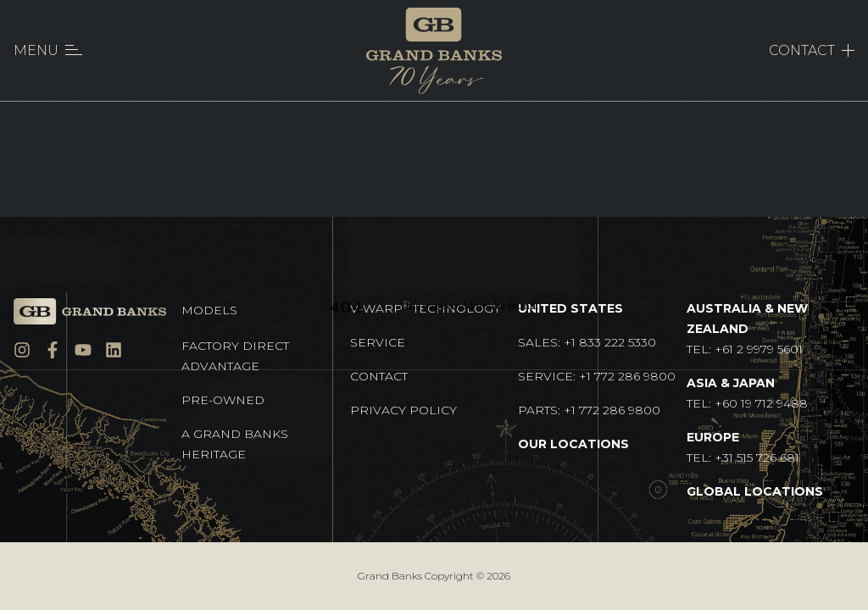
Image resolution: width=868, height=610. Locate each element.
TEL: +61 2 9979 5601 (747, 329)
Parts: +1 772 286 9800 (589, 410)
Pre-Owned (223, 400)
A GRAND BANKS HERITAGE (235, 444)
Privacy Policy (403, 410)
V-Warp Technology (426, 308)
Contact (379, 376)
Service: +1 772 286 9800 (597, 376)
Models (209, 310)
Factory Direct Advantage (235, 356)
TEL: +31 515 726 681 (743, 447)
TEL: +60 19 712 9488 (747, 393)
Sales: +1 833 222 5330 (587, 342)
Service (378, 342)
